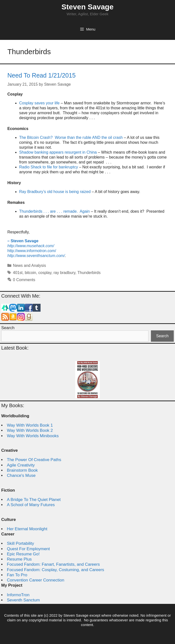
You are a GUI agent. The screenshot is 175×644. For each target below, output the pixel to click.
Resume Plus (19, 559)
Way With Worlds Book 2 (30, 430)
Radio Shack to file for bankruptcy (49, 167)
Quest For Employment (28, 549)
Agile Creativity (21, 465)
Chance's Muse (21, 475)
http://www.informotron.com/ (32, 251)
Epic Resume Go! (23, 554)
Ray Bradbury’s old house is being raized (55, 192)
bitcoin (30, 273)
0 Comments (24, 280)
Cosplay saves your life (39, 103)
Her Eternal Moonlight (27, 529)
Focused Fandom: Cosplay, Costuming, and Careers (56, 570)
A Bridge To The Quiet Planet (34, 500)
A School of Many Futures (31, 505)
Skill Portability (21, 543)
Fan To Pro (17, 575)
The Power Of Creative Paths (34, 460)
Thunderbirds (89, 273)
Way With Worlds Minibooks (33, 436)
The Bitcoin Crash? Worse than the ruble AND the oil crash (71, 137)
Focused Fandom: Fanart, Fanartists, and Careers (53, 564)
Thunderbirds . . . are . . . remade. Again (55, 211)
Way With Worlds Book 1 (30, 425)
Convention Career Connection (36, 580)
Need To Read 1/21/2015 (42, 75)
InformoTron (18, 595)
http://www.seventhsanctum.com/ (36, 256)
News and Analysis (29, 266)
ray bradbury (65, 273)
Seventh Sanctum (23, 600)
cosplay (45, 273)
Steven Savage (87, 7)
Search (8, 328)
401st (18, 273)
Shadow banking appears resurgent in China (58, 152)
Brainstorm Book (22, 470)
